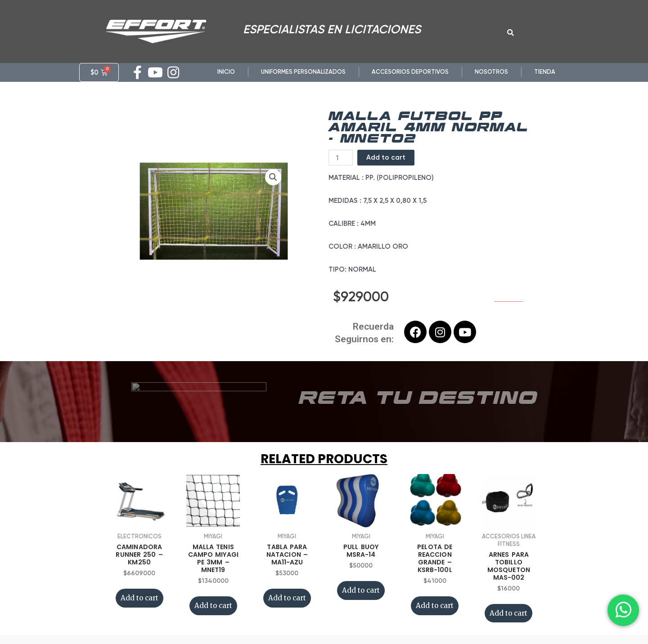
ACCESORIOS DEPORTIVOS (410, 72)
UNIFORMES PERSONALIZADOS (303, 72)
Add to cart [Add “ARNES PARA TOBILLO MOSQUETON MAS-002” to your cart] (508, 613)
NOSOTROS (491, 72)
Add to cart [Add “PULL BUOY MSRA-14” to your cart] (361, 590)
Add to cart (386, 157)
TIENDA (545, 72)
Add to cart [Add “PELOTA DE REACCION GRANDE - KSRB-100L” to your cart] (435, 606)
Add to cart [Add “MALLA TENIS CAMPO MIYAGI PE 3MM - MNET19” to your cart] (213, 606)
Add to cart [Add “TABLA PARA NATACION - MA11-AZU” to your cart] (287, 598)
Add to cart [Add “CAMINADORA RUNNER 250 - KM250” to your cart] (139, 598)
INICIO (226, 72)
